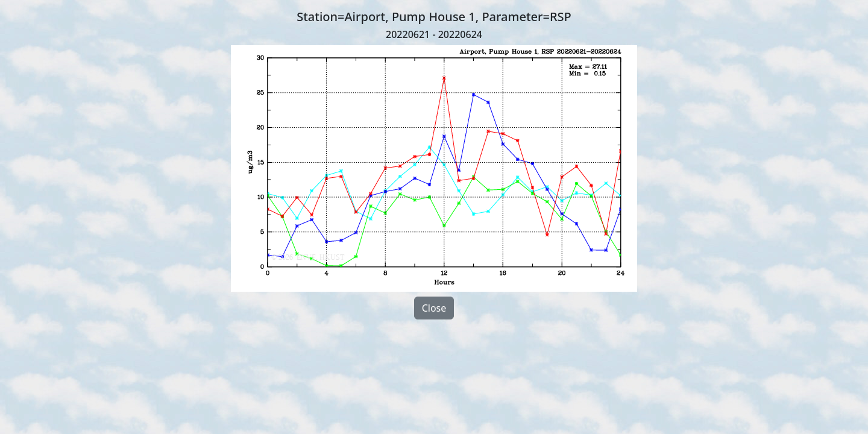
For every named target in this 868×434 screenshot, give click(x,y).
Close (434, 308)
